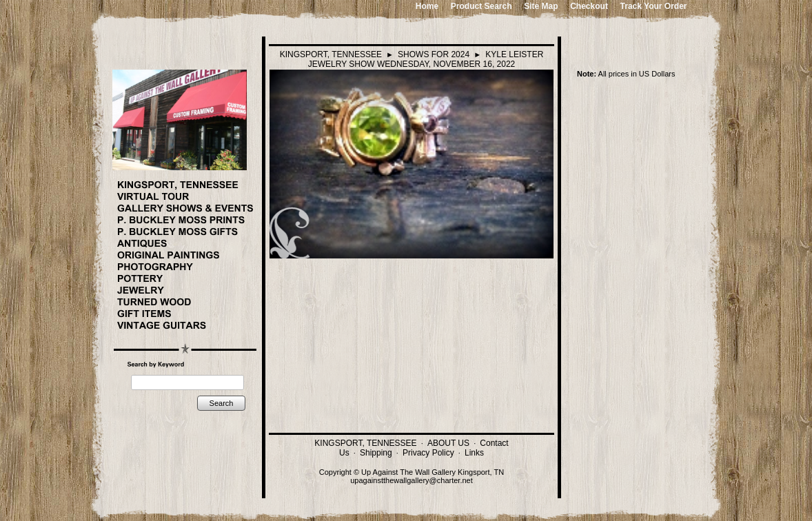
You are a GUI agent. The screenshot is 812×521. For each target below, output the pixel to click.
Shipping (376, 453)
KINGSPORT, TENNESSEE (331, 54)
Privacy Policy (428, 453)
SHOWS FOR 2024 (434, 54)
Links (474, 453)
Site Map (541, 6)
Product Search (481, 6)
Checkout (589, 6)
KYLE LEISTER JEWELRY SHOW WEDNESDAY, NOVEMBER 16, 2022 (426, 59)
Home (427, 6)
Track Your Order (654, 6)
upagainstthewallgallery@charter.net (412, 480)
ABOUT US (448, 443)
